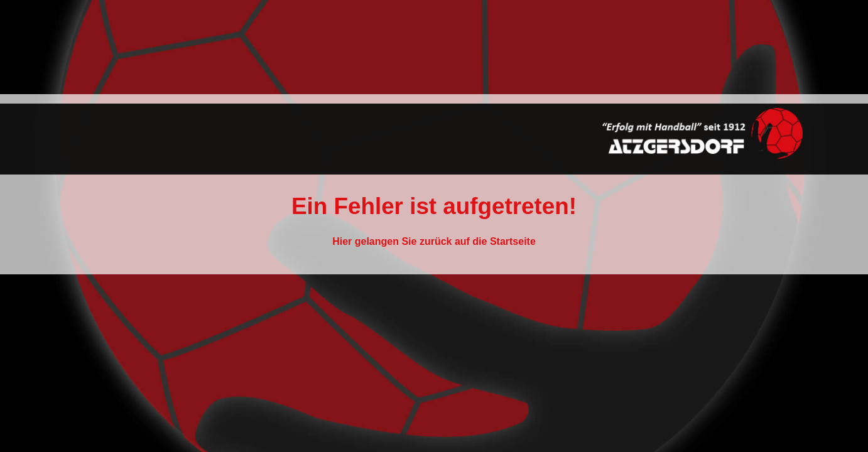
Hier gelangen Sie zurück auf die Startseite (434, 241)
